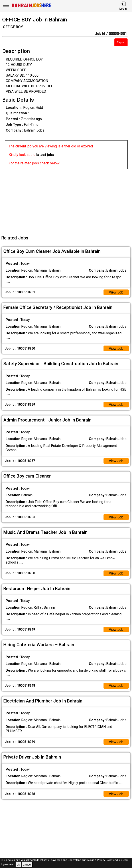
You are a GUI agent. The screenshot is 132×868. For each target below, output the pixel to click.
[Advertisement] (67, 200)
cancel (27, 865)
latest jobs (45, 155)
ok (18, 865)
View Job (116, 292)
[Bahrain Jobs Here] (31, 7)
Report (121, 42)
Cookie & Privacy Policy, (100, 860)
